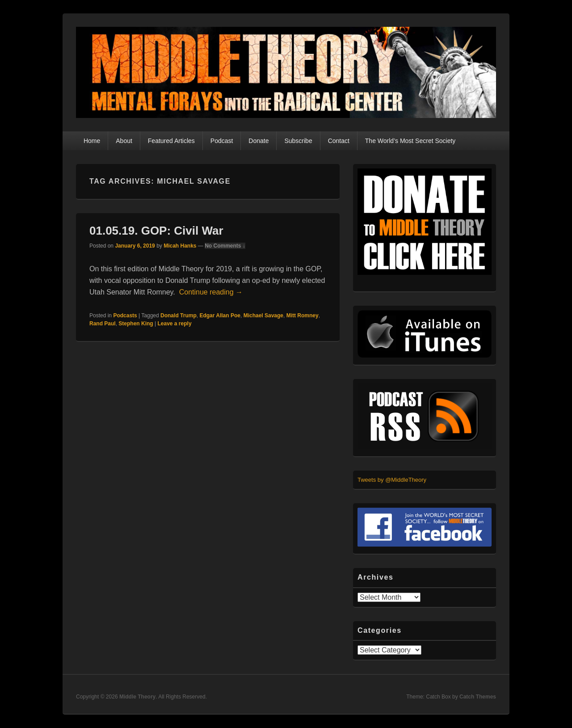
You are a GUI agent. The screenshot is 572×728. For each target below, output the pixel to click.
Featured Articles (171, 141)
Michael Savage (263, 316)
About (124, 141)
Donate (259, 141)
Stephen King (136, 324)
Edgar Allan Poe (220, 316)
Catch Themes (478, 697)
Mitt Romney (303, 316)
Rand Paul (103, 324)
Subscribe (298, 141)
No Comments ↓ (225, 246)
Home (92, 141)
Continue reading (211, 292)
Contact (339, 141)
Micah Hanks (180, 246)
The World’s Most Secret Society (410, 141)
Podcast (222, 141)
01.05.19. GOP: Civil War (156, 231)
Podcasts (125, 316)
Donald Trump (179, 316)
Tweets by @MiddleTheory (392, 480)
